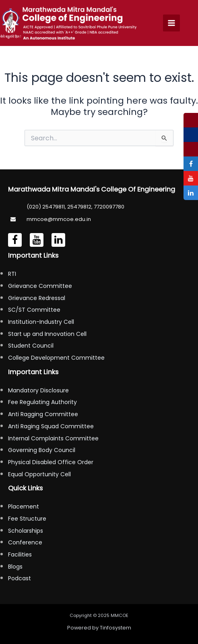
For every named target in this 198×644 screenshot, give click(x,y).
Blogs (15, 567)
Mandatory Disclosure (38, 390)
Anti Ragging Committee (43, 414)
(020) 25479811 (46, 207)
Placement (24, 506)
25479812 (79, 207)
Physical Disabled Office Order (51, 462)
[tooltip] (191, 120)
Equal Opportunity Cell (39, 474)
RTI (12, 274)
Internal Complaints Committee (53, 438)
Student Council (31, 346)
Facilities (20, 554)
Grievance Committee (40, 286)
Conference (25, 542)
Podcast (20, 578)
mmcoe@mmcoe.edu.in (59, 219)
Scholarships (26, 531)
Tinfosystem (115, 628)
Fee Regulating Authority (42, 402)
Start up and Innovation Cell (47, 334)
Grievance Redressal (37, 298)
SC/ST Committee (34, 310)
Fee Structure (27, 519)
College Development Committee (56, 358)
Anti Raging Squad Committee (51, 426)
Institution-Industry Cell (41, 322)
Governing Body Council (42, 450)
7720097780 (109, 207)
